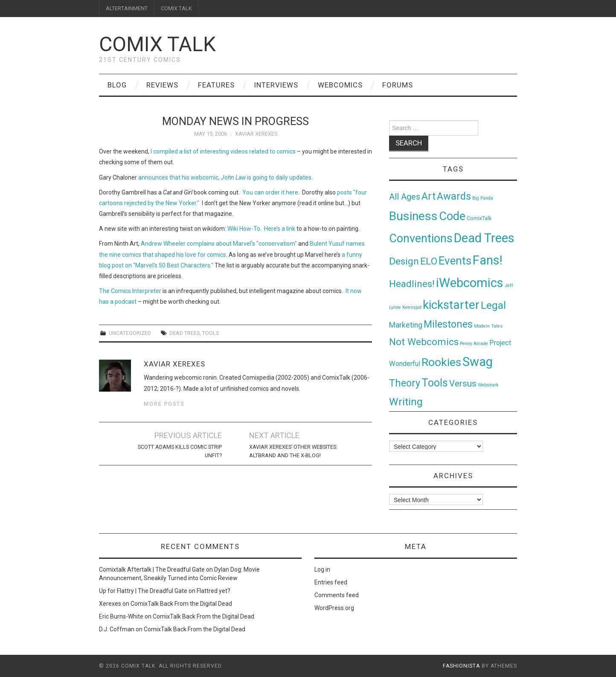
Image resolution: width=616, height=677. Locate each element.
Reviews (162, 85)
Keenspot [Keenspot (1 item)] (412, 307)
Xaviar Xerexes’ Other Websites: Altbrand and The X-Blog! (293, 451)
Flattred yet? (214, 591)
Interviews (276, 85)
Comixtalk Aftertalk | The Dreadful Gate (152, 569)
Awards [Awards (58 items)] (454, 196)
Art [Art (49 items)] (429, 196)
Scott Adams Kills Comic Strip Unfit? (180, 451)
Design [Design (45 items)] (404, 261)
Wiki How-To (244, 229)
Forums (398, 85)
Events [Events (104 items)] (455, 261)
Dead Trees (185, 333)
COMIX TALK (176, 8)
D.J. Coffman (117, 629)
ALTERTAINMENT (127, 8)
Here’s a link (280, 229)
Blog (117, 85)
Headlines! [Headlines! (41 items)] (412, 284)
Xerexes (110, 604)
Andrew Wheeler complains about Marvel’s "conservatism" (219, 244)
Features (216, 85)
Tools (211, 333)
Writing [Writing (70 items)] (406, 402)
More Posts (164, 404)
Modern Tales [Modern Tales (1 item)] (488, 326)
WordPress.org (334, 608)
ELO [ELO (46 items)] (429, 261)
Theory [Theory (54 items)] (405, 383)
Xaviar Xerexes (256, 134)
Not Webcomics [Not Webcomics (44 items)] (424, 342)
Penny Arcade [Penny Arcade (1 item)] (474, 344)
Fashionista (461, 666)
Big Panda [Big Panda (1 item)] (483, 198)
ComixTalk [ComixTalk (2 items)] (479, 218)
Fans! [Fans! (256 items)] (488, 260)
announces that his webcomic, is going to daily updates (225, 177)
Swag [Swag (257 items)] (478, 362)
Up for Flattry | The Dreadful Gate (143, 591)
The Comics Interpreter (130, 291)
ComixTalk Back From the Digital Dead (181, 604)
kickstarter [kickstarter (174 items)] (451, 305)
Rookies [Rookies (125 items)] (441, 362)
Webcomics (340, 85)
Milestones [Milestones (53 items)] (448, 324)
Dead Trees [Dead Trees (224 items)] (484, 238)
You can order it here (270, 192)
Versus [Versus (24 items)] (463, 384)
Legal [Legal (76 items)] (493, 305)
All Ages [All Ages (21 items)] (405, 197)
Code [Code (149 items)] (452, 216)
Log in (322, 569)
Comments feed (337, 595)
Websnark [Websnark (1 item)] (488, 385)
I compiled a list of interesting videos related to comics (223, 151)
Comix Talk (157, 44)
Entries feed (331, 582)
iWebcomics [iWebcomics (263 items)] (470, 283)
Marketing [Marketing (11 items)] (406, 325)
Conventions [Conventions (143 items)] (421, 238)
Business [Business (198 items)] (413, 216)
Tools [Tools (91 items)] (435, 383)
